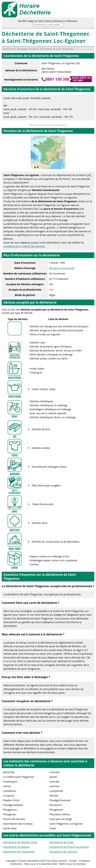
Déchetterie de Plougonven (19, 852)
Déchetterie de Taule (61, 842)
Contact (73, 861)
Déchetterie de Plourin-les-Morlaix (69, 847)
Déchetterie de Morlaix (16, 847)
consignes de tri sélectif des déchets (24, 246)
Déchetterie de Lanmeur (63, 852)
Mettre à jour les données (72, 864)
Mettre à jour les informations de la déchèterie (48, 125)
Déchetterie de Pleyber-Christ (20, 842)
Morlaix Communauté (62, 268)
